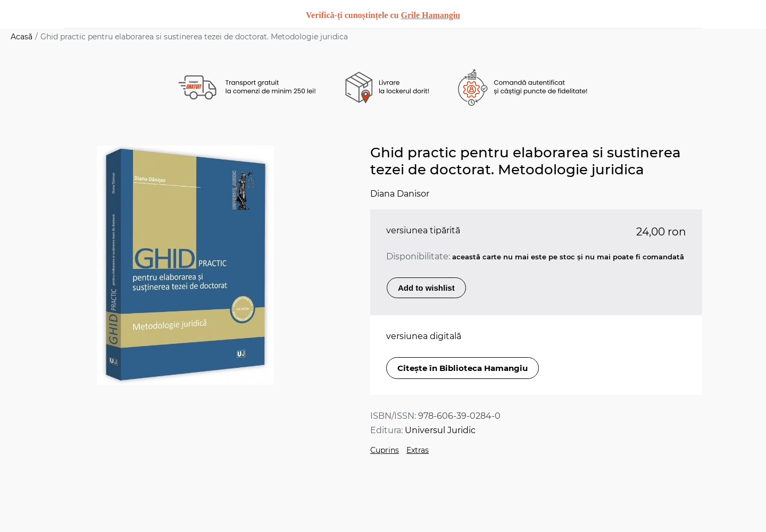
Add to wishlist (426, 288)
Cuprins (385, 450)
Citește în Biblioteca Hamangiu (463, 368)
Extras (418, 450)
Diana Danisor (400, 194)
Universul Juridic (440, 430)
